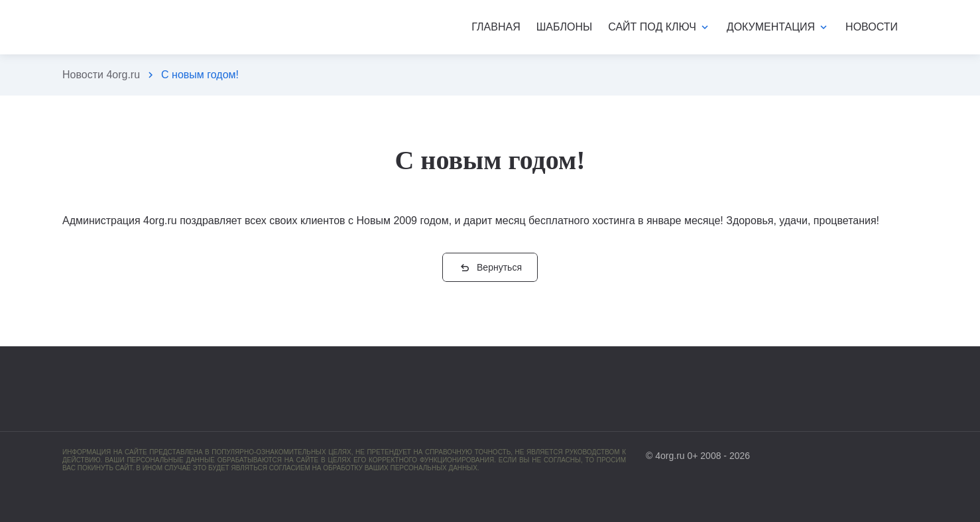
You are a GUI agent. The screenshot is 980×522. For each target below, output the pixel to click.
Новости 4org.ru (101, 75)
